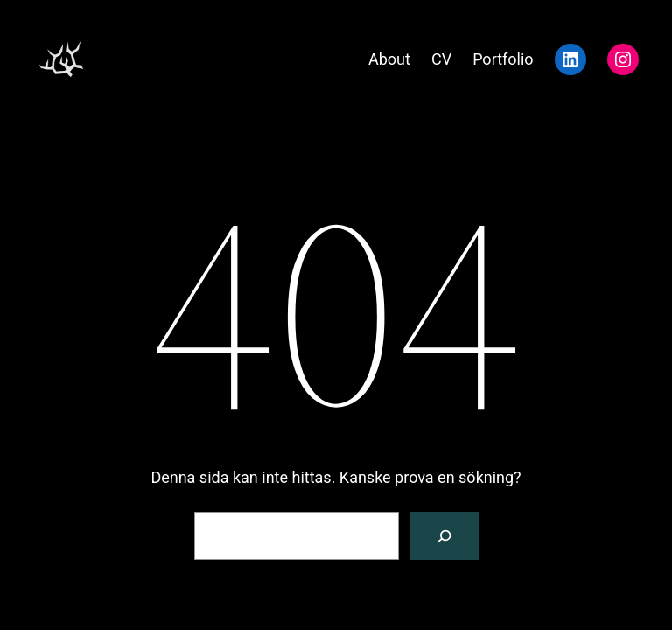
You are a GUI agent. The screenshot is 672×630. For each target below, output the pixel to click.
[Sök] (444, 536)
